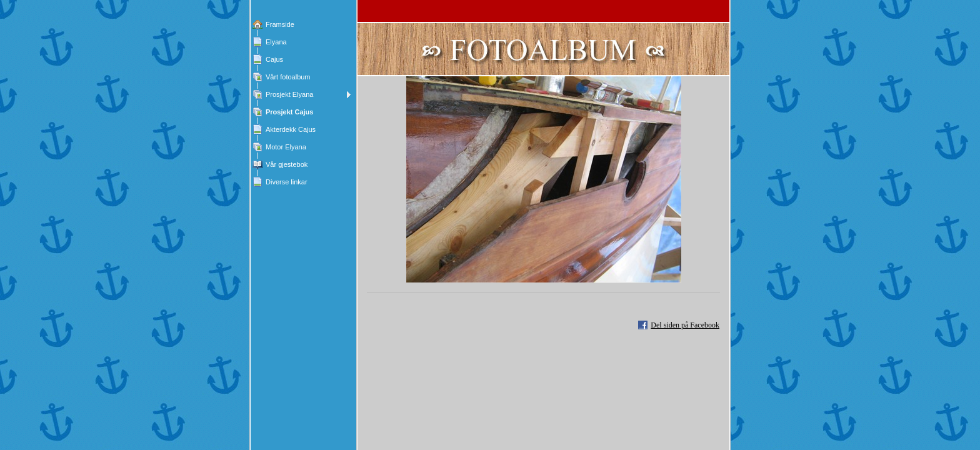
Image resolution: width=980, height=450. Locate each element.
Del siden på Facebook (685, 325)
